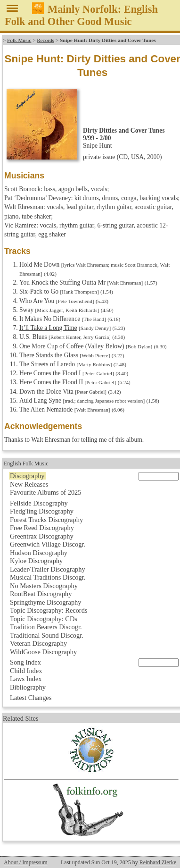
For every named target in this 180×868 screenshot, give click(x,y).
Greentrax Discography (42, 536)
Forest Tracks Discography (46, 520)
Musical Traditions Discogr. (48, 577)
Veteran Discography (38, 643)
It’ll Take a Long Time (48, 328)
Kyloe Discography (36, 561)
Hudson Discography (39, 553)
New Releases (29, 484)
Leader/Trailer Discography (48, 569)
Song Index (25, 662)
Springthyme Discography (45, 602)
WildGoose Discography (43, 652)
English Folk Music (26, 463)
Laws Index (26, 679)
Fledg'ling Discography (42, 511)
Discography (27, 476)
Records (45, 40)
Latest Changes (31, 698)
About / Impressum (26, 862)
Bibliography (28, 687)
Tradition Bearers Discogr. (46, 627)
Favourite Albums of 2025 (46, 492)
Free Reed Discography (42, 528)
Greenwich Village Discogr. (48, 544)
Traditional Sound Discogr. (47, 635)
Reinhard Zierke (158, 862)
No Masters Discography (44, 586)
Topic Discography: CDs (44, 619)
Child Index (26, 671)
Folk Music (19, 40)
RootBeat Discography (41, 594)
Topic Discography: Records (49, 610)
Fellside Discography (39, 503)
